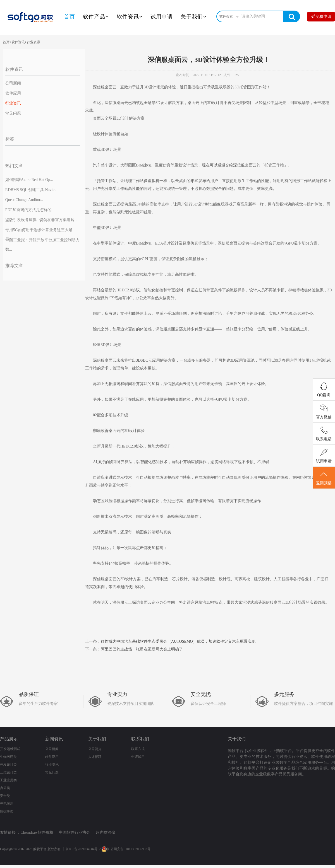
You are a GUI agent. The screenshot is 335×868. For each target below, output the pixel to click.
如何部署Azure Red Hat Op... (29, 180)
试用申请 (162, 17)
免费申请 (321, 17)
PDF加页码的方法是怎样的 (28, 210)
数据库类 (7, 811)
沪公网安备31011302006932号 (126, 849)
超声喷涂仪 (106, 832)
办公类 (5, 788)
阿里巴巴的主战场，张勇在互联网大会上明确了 (142, 649)
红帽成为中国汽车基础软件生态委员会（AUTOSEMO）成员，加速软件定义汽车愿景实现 (178, 641)
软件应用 (13, 93)
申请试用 (138, 757)
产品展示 (9, 739)
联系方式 (138, 749)
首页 (70, 17)
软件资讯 (130, 17)
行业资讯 (33, 42)
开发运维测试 (10, 749)
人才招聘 (95, 757)
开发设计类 (8, 765)
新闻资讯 (54, 739)
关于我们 (194, 17)
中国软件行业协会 (75, 832)
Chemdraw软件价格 (37, 832)
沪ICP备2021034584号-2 (83, 849)
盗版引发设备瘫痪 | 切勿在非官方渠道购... (41, 220)
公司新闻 (13, 83)
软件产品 (96, 17)
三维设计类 (8, 772)
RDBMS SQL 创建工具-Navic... (31, 190)
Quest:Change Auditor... (24, 200)
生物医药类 (8, 757)
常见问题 (13, 113)
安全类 (5, 796)
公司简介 (95, 749)
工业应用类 (8, 780)
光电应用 (7, 804)
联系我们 (140, 739)
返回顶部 (324, 478)
